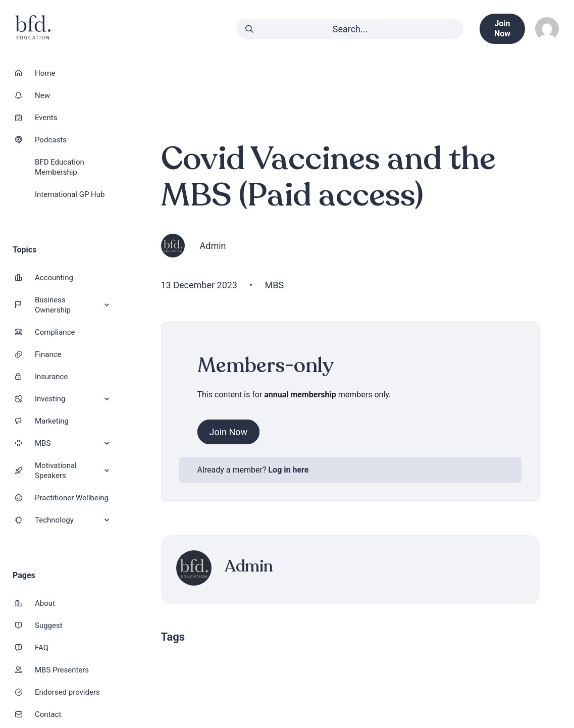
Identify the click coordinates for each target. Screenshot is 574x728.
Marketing (52, 421)
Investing (72, 399)
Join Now (229, 432)
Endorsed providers (67, 692)
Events (46, 118)
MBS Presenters (62, 670)
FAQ (42, 648)
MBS (72, 444)
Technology (72, 520)
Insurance (51, 377)
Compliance (55, 332)
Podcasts (51, 140)
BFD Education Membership (60, 167)
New (42, 95)
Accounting (54, 278)
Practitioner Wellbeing (72, 498)
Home (45, 73)
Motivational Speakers (72, 471)
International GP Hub (70, 194)
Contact (48, 714)
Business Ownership (72, 305)
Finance (48, 354)
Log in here (289, 470)
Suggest (49, 626)
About (45, 603)
